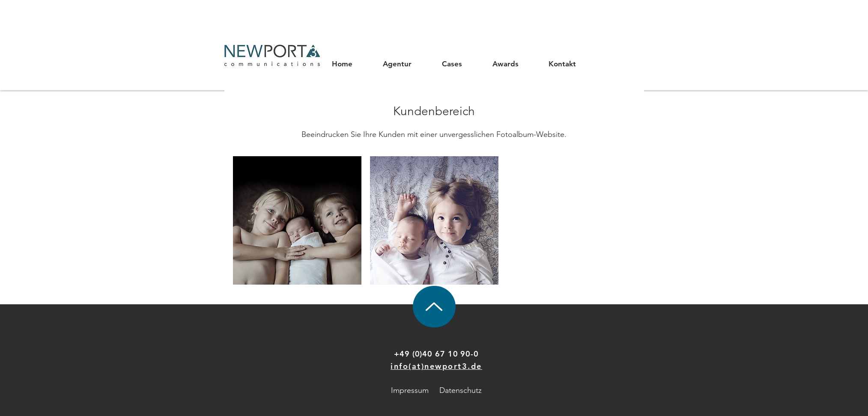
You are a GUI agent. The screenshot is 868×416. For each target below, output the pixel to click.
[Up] (434, 307)
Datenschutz (461, 390)
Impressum (410, 390)
